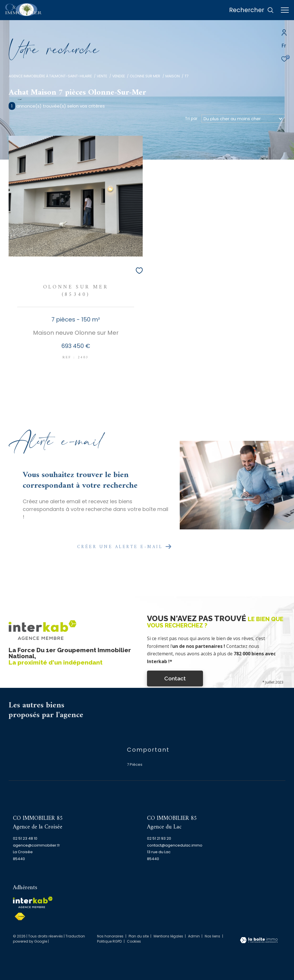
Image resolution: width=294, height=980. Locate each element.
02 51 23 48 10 (25, 838)
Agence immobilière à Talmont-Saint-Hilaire (50, 76)
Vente (102, 76)
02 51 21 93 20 (159, 838)
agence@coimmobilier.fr (36, 845)
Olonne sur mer (145, 76)
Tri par (191, 118)
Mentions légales (169, 936)
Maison (173, 76)
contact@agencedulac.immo (175, 845)
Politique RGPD (109, 941)
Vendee (119, 76)
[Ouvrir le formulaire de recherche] (251, 10)
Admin (194, 936)
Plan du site (139, 936)
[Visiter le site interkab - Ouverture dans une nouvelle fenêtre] (33, 902)
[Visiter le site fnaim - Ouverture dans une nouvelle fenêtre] (20, 917)
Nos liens (213, 936)
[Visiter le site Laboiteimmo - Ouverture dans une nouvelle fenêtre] (259, 941)
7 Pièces (135, 764)
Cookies (134, 941)
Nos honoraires (110, 936)
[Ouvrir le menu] (285, 10)
